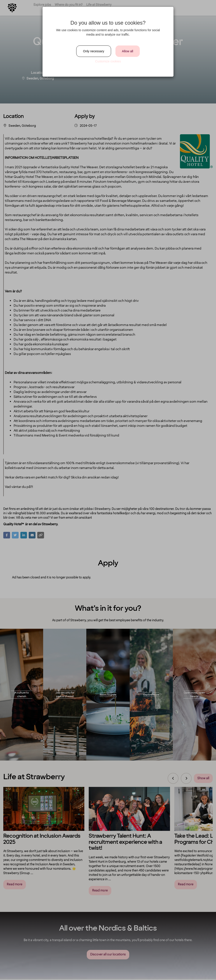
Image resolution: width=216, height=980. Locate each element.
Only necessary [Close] (94, 51)
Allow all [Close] (128, 51)
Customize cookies (108, 61)
